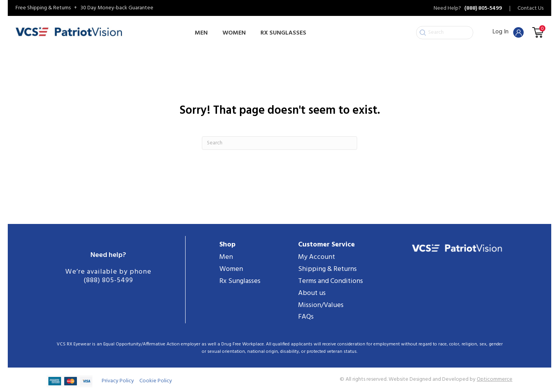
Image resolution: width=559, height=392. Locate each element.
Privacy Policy (118, 381)
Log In (508, 32)
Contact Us (530, 9)
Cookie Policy (156, 381)
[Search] (279, 143)
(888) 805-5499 (108, 280)
